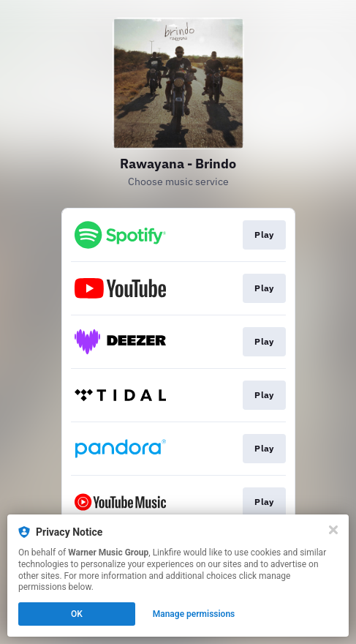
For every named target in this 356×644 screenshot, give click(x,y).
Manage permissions (194, 614)
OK (77, 614)
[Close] (333, 530)
